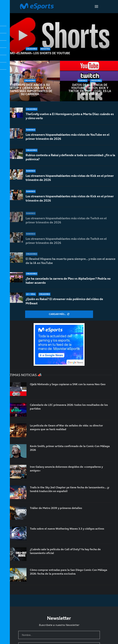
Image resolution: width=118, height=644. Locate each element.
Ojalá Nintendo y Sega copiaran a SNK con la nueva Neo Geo (68, 384)
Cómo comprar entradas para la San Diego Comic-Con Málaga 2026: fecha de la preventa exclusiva (69, 572)
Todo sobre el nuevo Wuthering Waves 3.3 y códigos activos (67, 529)
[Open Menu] (96, 6)
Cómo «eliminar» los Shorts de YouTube (38, 53)
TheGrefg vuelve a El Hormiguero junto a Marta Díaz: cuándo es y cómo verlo (70, 116)
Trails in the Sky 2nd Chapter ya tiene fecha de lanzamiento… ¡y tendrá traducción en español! (70, 489)
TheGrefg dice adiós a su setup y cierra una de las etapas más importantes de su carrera (30, 90)
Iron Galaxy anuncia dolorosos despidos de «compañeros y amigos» (66, 469)
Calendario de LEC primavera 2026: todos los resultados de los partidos (69, 407)
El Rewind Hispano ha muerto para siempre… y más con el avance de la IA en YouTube (71, 261)
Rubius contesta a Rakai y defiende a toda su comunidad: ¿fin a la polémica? (70, 158)
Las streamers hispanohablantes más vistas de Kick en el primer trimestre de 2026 (70, 180)
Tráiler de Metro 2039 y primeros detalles (56, 508)
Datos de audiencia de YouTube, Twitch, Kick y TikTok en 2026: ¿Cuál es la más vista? (90, 90)
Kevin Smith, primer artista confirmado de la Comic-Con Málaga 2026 (70, 448)
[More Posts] (59, 314)
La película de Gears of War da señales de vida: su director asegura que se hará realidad (66, 427)
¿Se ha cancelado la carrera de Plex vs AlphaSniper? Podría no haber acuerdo (68, 281)
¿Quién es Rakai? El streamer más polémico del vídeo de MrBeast (64, 301)
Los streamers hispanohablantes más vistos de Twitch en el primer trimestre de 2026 (66, 242)
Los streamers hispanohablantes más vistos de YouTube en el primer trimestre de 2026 (67, 137)
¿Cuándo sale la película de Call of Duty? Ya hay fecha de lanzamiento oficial (65, 551)
